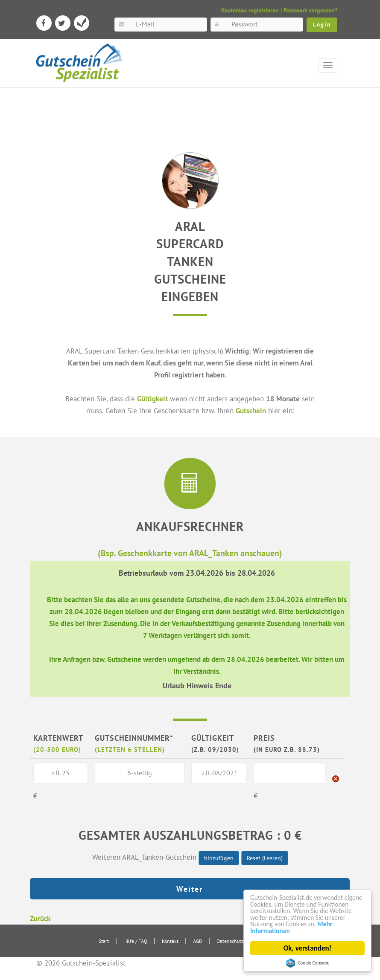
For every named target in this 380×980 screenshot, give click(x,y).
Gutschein (251, 410)
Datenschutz (230, 940)
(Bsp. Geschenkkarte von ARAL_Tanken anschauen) (190, 552)
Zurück (40, 918)
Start (104, 940)
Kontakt (170, 940)
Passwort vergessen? (310, 10)
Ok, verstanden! (307, 948)
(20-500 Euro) (57, 749)
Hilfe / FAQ (135, 940)
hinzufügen (219, 858)
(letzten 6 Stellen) (130, 749)
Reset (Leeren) (265, 858)
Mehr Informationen (281, 930)
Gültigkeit (152, 399)
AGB (197, 940)
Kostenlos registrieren (250, 10)
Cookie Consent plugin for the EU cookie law (307, 963)
